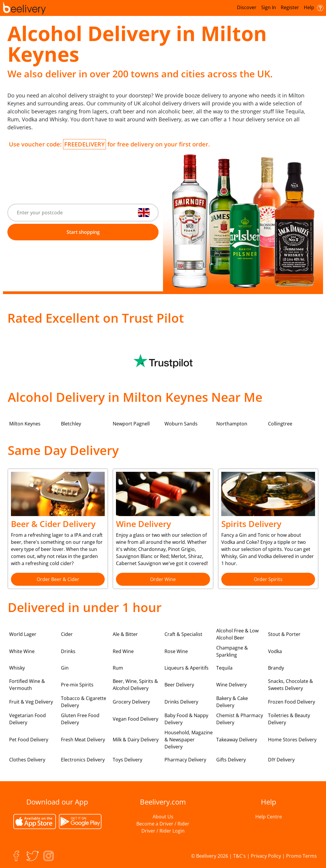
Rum (118, 668)
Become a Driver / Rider (163, 824)
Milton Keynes (25, 424)
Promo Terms (301, 856)
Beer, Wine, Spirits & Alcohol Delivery (135, 685)
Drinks (68, 651)
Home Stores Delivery (292, 740)
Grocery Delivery (131, 702)
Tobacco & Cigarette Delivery (84, 702)
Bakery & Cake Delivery (232, 702)
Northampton (232, 424)
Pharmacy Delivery (185, 760)
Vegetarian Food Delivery (28, 719)
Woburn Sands (181, 424)
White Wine (22, 651)
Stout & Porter (284, 634)
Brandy (276, 668)
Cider (67, 634)
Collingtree (280, 424)
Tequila (224, 668)
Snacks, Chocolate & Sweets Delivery (291, 685)
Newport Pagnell (131, 424)
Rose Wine (176, 651)
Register (290, 7)
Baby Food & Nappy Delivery (186, 719)
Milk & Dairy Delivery (136, 740)
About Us (163, 817)
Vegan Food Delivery (135, 719)
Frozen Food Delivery (292, 702)
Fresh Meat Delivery (83, 740)
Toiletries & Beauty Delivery (289, 719)
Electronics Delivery (83, 760)
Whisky (17, 668)
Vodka (275, 651)
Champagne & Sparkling (232, 651)
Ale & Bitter (125, 634)
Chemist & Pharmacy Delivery (240, 719)
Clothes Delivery (27, 760)
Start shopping (83, 232)
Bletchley (71, 424)
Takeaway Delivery (237, 740)
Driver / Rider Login (163, 831)
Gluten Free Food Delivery (80, 719)
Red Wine (123, 651)
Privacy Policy (266, 856)
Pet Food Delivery (29, 740)
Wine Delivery (231, 685)
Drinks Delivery (181, 702)
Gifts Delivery (231, 760)
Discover (247, 7)
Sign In (269, 7)
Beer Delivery (179, 685)
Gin (65, 668)
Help (314, 8)
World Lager (23, 634)
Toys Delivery (128, 760)
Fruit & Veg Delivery (31, 702)
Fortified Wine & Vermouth (27, 685)
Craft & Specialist (183, 634)
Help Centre (269, 817)
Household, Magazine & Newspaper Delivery (189, 740)
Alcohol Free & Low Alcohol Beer (237, 634)
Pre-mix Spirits (77, 685)
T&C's (239, 856)
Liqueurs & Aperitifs (187, 668)
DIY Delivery (281, 760)
